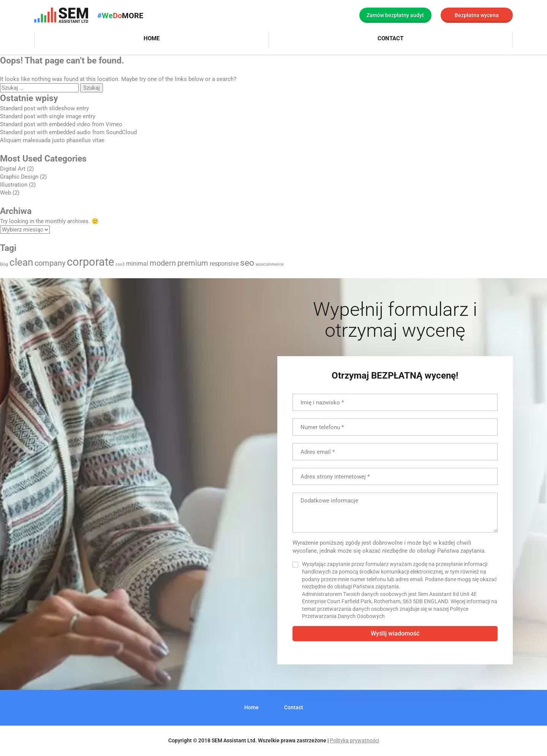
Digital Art (13, 169)
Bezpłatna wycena (477, 15)
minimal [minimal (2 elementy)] (137, 264)
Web (6, 193)
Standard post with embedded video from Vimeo (61, 124)
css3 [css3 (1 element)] (120, 264)
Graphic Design (19, 177)
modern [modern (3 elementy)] (163, 263)
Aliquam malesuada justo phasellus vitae (52, 140)
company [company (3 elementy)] (50, 263)
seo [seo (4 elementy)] (247, 263)
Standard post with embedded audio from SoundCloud (68, 132)
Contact (390, 38)
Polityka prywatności (354, 740)
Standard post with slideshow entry (44, 108)
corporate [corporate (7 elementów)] (90, 262)
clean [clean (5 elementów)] (21, 262)
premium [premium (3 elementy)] (193, 263)
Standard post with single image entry (48, 116)
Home (152, 38)
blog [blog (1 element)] (4, 264)
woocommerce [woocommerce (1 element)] (270, 264)
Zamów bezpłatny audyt (395, 15)
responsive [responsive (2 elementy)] (224, 264)
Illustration (14, 185)
